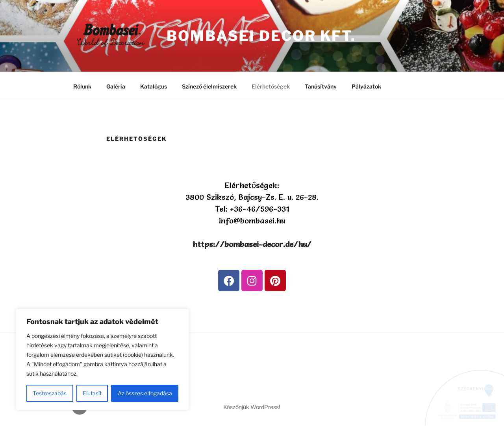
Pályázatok (366, 86)
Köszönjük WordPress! (252, 407)
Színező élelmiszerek (209, 86)
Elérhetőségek (271, 86)
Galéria (116, 86)
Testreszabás (50, 393)
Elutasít (92, 393)
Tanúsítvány (321, 86)
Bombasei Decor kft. (261, 36)
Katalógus (154, 86)
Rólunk (82, 86)
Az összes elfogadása (145, 393)
